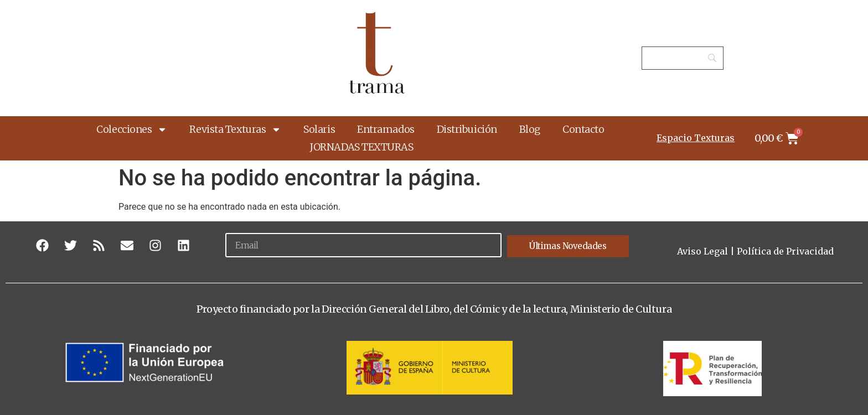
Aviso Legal (702, 251)
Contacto (583, 129)
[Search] (683, 58)
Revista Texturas (235, 129)
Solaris (319, 129)
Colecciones (132, 129)
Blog (530, 129)
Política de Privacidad (785, 251)
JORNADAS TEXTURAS (361, 147)
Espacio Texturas (696, 138)
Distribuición (467, 129)
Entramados (386, 129)
